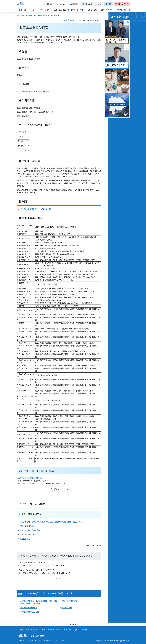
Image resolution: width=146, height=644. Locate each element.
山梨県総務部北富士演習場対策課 (31, 478)
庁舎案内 (21, 630)
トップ (19, 15)
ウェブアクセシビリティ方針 (68, 630)
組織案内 (24, 15)
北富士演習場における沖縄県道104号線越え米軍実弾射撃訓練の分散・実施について (51, 522)
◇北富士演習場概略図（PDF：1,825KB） (37, 209)
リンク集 (84, 630)
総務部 (30, 15)
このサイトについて (47, 630)
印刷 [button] (73, 20)
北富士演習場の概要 (27, 526)
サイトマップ (32, 630)
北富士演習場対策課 (40, 15)
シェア (65, 21)
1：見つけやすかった (29, 573)
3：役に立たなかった (57, 565)
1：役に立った (26, 565)
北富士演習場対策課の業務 (30, 530)
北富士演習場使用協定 (28, 534)
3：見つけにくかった (63, 573)
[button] (49, 4)
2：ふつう (40, 565)
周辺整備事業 (25, 539)
